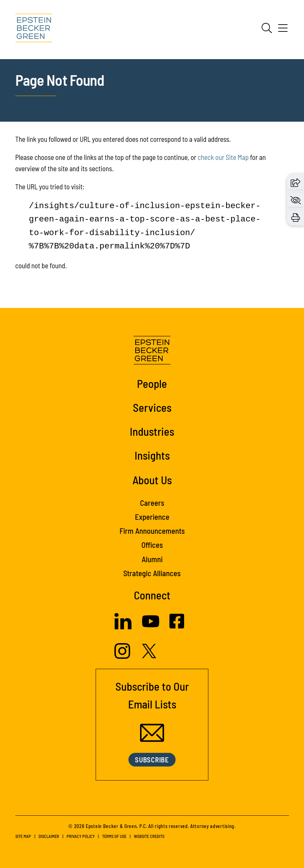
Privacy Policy (81, 836)
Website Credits (149, 836)
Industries (152, 431)
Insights (152, 455)
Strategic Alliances (152, 573)
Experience (152, 517)
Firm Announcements (152, 531)
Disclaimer (49, 836)
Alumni (152, 559)
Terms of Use (114, 836)
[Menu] (283, 30)
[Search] (267, 28)
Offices (152, 545)
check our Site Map (223, 157)
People (152, 383)
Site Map (23, 836)
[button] (295, 182)
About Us (152, 480)
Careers (152, 503)
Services (152, 407)
